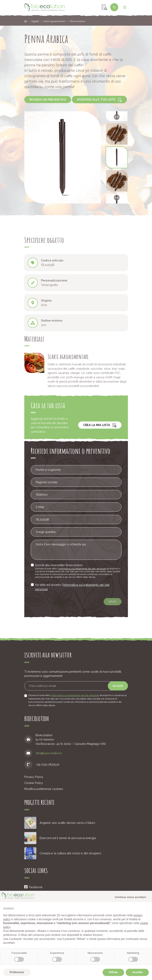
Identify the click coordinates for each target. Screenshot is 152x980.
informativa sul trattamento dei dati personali (81, 569)
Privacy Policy (34, 777)
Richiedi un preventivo (48, 100)
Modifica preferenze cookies (44, 789)
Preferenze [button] (17, 972)
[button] (117, 134)
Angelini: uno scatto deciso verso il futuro (67, 823)
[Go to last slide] (117, 117)
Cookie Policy (34, 783)
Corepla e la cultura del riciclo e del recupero (70, 853)
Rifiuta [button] (113, 972)
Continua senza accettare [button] (130, 897)
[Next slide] (117, 198)
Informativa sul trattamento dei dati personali (75, 586)
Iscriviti (118, 686)
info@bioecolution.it (49, 753)
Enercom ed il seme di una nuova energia (68, 838)
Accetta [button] (137, 972)
